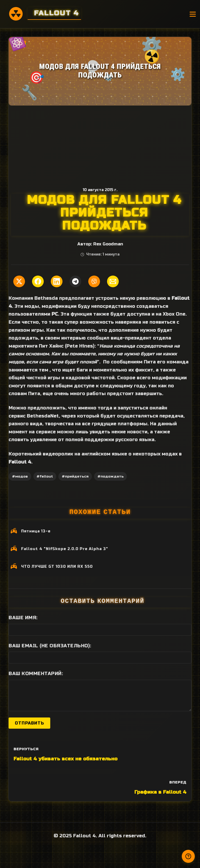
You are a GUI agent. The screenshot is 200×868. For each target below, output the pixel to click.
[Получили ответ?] (188, 856)
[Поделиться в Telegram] (75, 281)
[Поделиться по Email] (113, 281)
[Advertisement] (100, 145)
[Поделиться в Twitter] (19, 281)
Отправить (29, 723)
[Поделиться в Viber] (94, 281)
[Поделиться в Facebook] (38, 281)
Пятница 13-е (36, 531)
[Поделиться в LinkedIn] (57, 281)
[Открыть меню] (193, 14)
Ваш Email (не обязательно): (50, 646)
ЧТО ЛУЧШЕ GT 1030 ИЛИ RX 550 (57, 567)
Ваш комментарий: (36, 674)
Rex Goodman (108, 244)
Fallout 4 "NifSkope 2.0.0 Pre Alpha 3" (65, 549)
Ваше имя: (23, 618)
